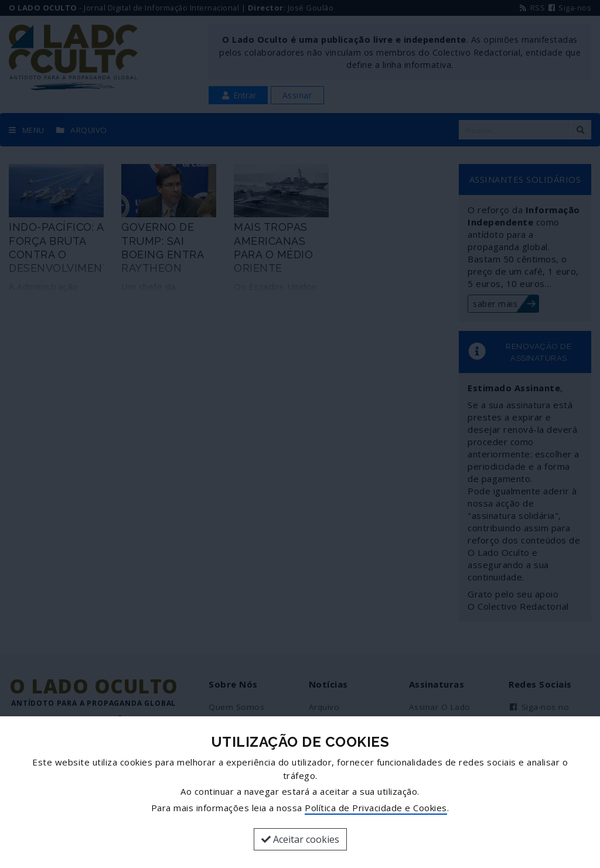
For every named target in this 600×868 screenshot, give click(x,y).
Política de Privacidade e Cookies (376, 808)
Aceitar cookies (300, 839)
